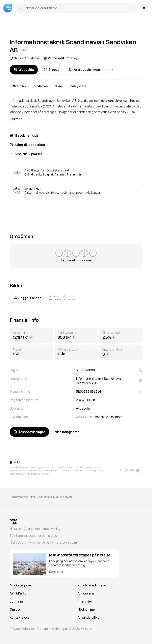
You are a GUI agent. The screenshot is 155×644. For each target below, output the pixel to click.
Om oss (15, 609)
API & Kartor (19, 593)
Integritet (85, 601)
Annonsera (86, 593)
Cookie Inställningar (52, 629)
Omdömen (41, 86)
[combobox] (78, 8)
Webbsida (24, 70)
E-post (51, 70)
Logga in (16, 601)
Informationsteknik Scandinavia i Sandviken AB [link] (42, 497)
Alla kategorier (21, 585)
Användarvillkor (89, 617)
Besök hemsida (27, 135)
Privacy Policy (20, 629)
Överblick (20, 86)
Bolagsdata (78, 86)
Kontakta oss (20, 617)
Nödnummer (87, 609)
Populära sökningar (92, 585)
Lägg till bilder (27, 298)
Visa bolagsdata (67, 432)
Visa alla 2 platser (29, 154)
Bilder (59, 86)
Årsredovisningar (85, 70)
